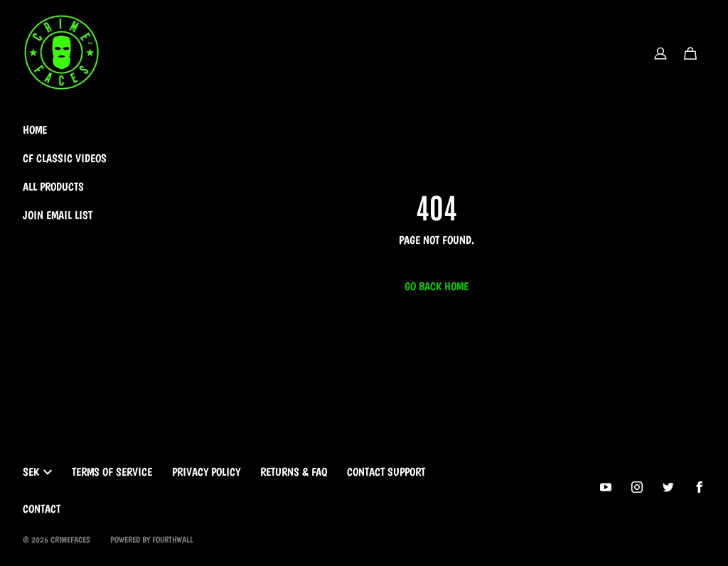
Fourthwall (173, 540)
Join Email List (58, 215)
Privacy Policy (206, 472)
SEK (37, 472)
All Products (53, 187)
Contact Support (386, 472)
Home (35, 130)
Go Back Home (437, 286)
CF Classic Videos (65, 158)
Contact (42, 509)
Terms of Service (112, 472)
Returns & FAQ (294, 472)
